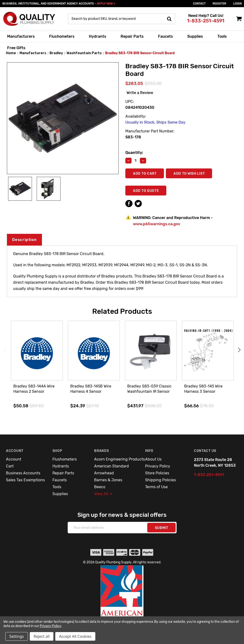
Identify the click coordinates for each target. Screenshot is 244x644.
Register (219, 4)
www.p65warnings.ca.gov (157, 224)
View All (103, 494)
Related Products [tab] (122, 311)
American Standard (112, 466)
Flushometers (62, 36)
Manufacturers (21, 36)
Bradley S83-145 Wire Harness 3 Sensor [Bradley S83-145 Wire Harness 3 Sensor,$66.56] (203, 389)
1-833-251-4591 (206, 21)
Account (14, 459)
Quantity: (134, 153)
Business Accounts (23, 473)
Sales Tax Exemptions (25, 480)
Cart (10, 466)
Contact (199, 4)
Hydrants (98, 36)
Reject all (42, 636)
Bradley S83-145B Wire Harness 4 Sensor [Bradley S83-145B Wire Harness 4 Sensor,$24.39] (91, 389)
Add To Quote (146, 191)
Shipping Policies (160, 480)
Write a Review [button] (140, 93)
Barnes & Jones (108, 480)
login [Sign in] (237, 4)
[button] (122, 601)
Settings (17, 636)
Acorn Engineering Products (119, 459)
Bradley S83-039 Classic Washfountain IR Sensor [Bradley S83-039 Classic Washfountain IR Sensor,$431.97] (149, 389)
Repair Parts (132, 36)
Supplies (195, 36)
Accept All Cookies (75, 636)
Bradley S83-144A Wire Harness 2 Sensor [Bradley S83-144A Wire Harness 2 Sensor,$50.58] (34, 389)
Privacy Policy (158, 466)
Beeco (100, 487)
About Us (153, 459)
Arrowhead (104, 473)
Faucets (165, 36)
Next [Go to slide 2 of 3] (239, 350)
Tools (222, 36)
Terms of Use (156, 487)
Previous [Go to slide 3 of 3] (5, 350)
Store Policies (157, 473)
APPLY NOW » (106, 4)
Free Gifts (16, 48)
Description (24, 240)
